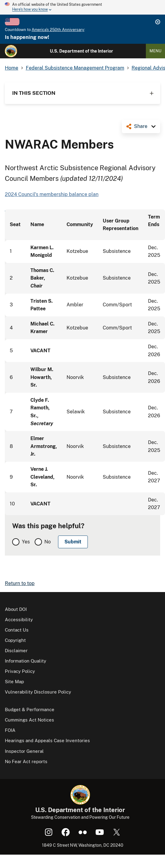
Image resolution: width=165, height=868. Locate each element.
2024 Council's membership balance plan (52, 194)
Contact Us (17, 630)
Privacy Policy (20, 671)
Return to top (20, 583)
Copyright (15, 640)
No (48, 542)
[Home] (11, 51)
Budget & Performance (30, 710)
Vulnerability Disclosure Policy (38, 692)
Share (141, 126)
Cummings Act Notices (29, 720)
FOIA (10, 730)
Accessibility (19, 620)
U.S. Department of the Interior (81, 51)
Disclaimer (16, 651)
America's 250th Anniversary (58, 30)
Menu (155, 51)
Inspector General (24, 751)
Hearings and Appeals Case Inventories (47, 741)
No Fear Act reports (26, 761)
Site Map (14, 682)
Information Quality (26, 661)
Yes (26, 542)
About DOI (16, 609)
